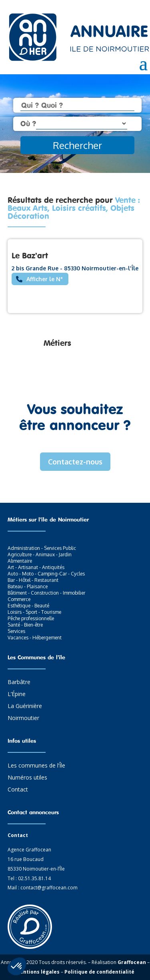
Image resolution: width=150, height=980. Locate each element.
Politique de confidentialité (99, 972)
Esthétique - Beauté (28, 606)
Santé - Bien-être (25, 625)
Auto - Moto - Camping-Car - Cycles (46, 574)
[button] (17, 966)
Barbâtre (19, 682)
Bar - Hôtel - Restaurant (33, 580)
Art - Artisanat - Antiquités (36, 567)
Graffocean (132, 962)
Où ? (28, 123)
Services (16, 631)
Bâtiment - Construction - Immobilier (46, 593)
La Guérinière (25, 706)
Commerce (19, 599)
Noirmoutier (23, 718)
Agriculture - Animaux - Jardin (40, 554)
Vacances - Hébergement (35, 638)
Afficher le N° (45, 279)
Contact (18, 790)
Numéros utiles (27, 778)
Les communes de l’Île (36, 766)
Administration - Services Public (42, 548)
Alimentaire (20, 561)
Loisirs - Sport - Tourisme (34, 612)
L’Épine (17, 694)
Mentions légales (38, 972)
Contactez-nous (75, 462)
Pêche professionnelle (31, 618)
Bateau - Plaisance (28, 586)
